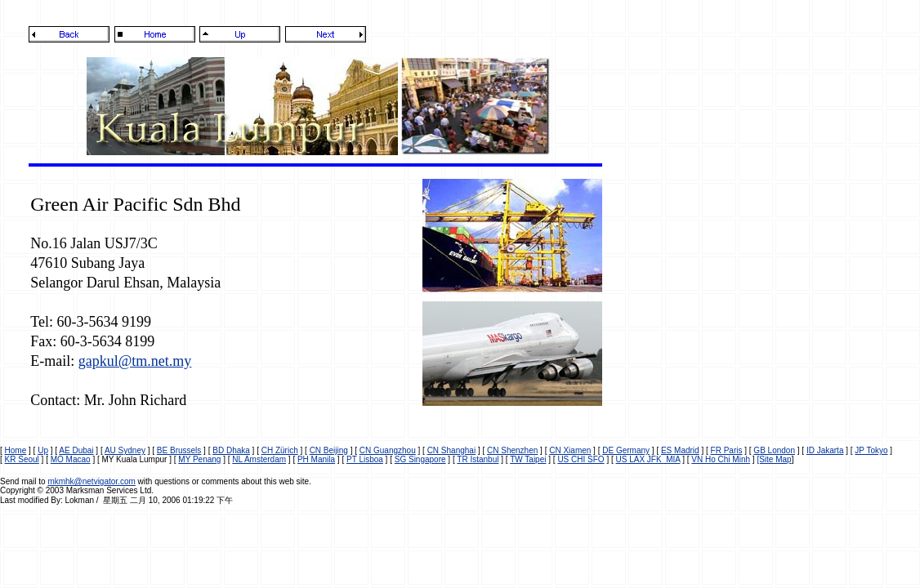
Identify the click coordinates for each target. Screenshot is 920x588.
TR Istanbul (478, 459)
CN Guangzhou (388, 450)
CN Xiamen (570, 450)
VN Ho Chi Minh (721, 459)
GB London (774, 450)
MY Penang (199, 459)
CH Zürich (280, 450)
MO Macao (71, 459)
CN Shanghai (451, 450)
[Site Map (774, 459)
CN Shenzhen (512, 450)
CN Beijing (329, 450)
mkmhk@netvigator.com (91, 481)
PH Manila (316, 459)
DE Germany (626, 450)
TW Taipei (528, 459)
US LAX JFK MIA (648, 459)
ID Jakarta (825, 450)
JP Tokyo (871, 450)
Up (43, 450)
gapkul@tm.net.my (135, 361)
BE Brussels (179, 450)
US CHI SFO (581, 459)
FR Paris (727, 450)
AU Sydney (125, 450)
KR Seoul (22, 459)
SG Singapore (420, 459)
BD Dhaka (231, 450)
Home (16, 450)
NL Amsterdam (259, 459)
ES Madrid (680, 450)
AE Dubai (76, 450)
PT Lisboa (365, 459)
